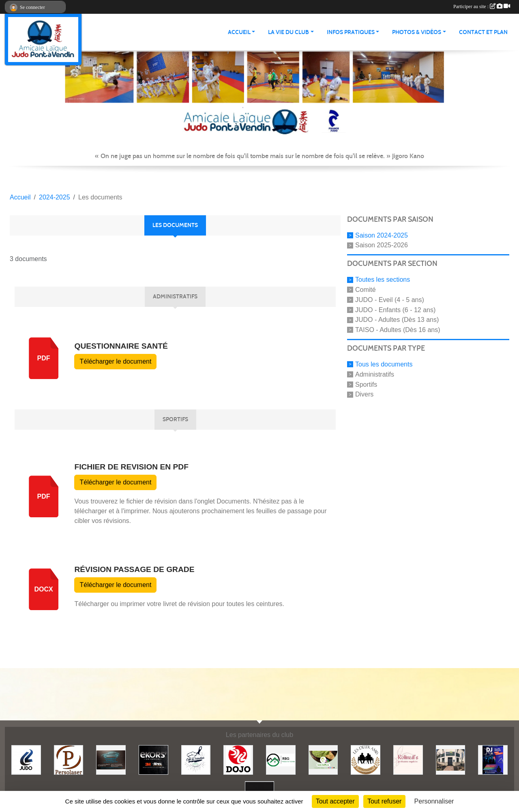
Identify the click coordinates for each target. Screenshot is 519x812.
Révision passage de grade (134, 569)
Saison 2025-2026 (382, 245)
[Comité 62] (26, 760)
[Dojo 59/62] (238, 760)
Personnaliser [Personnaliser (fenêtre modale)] (434, 801)
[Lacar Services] (111, 760)
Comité (366, 290)
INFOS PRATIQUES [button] (351, 32)
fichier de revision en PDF (131, 467)
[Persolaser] (69, 760)
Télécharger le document (115, 361)
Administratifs (375, 374)
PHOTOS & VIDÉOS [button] (417, 32)
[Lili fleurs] (451, 760)
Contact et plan (483, 32)
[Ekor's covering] (153, 760)
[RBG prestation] (281, 760)
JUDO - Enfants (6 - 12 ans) (395, 310)
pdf (44, 358)
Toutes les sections (383, 280)
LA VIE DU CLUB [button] (288, 32)
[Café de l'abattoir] (196, 760)
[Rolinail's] (408, 760)
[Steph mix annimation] (493, 760)
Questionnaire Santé (121, 346)
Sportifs (366, 384)
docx (43, 589)
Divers (364, 394)
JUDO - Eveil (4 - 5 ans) (390, 300)
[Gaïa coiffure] (323, 760)
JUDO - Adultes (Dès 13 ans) (397, 320)
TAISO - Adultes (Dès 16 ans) (398, 330)
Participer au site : (482, 6)
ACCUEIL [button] (239, 32)
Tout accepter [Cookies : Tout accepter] (335, 801)
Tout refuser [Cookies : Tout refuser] (384, 801)
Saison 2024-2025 (382, 235)
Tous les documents (384, 364)
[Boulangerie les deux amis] (366, 760)
